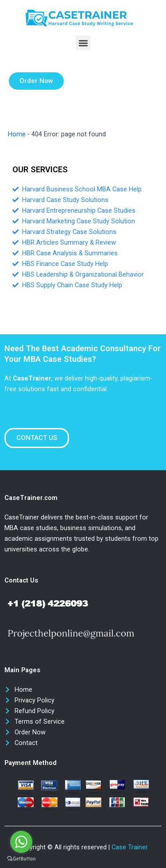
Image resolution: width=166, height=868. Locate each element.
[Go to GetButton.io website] (21, 859)
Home (17, 134)
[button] (83, 43)
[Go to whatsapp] (21, 842)
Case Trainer (130, 847)
